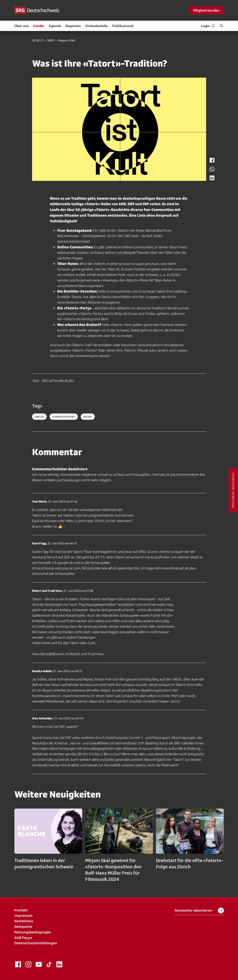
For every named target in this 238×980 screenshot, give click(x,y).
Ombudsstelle (96, 26)
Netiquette (23, 927)
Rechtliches (24, 921)
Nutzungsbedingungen (33, 932)
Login (208, 26)
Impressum (24, 915)
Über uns (22, 26)
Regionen (73, 26)
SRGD (51, 41)
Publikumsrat (123, 26)
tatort (88, 417)
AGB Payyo (23, 938)
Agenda (55, 26)
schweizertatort (64, 417)
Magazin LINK (67, 41)
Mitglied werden (206, 10)
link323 (39, 417)
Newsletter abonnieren (199, 911)
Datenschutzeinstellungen (36, 943)
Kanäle (39, 26)
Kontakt (21, 910)
